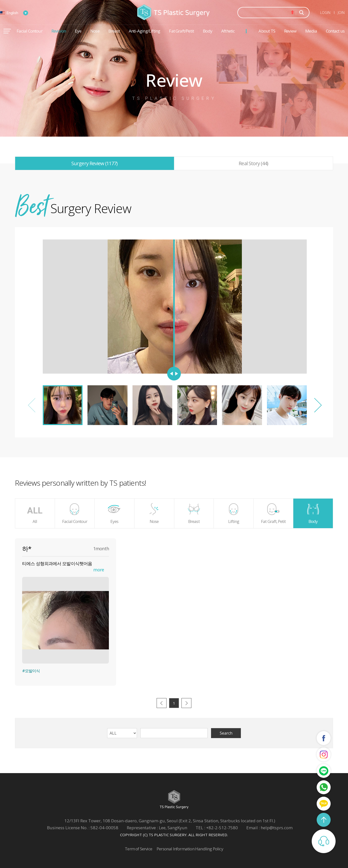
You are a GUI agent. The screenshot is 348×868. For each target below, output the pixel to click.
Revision (59, 31)
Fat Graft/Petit (181, 31)
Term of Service (138, 849)
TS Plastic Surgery (174, 12)
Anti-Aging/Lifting (144, 31)
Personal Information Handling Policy (190, 849)
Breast (114, 31)
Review (290, 31)
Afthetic (228, 31)
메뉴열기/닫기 (7, 31)
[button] (318, 405)
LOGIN (325, 13)
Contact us (335, 31)
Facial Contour (30, 31)
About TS (267, 31)
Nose (95, 31)
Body (208, 31)
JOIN (341, 13)
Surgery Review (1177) (94, 163)
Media (311, 31)
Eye (78, 31)
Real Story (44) (253, 163)
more (99, 570)
